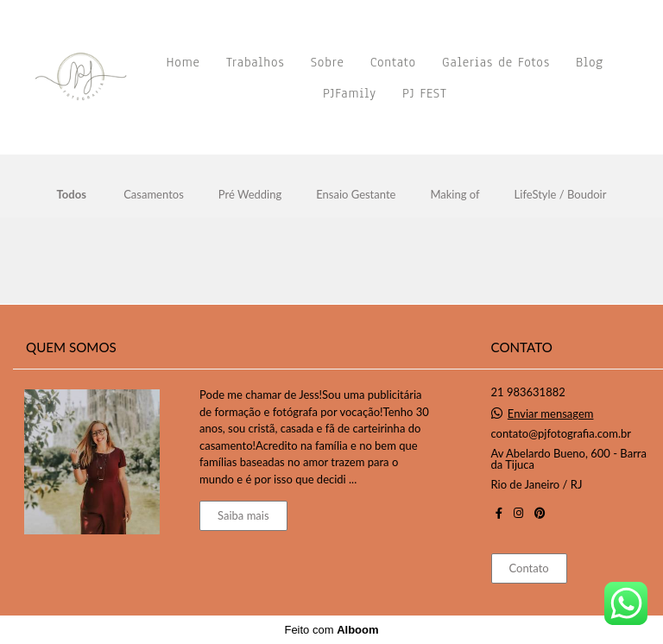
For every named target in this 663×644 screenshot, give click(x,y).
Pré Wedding (250, 195)
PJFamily (350, 93)
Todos (72, 195)
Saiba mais (243, 515)
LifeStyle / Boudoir (561, 195)
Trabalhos (256, 62)
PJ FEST (425, 93)
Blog (590, 62)
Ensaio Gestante (356, 195)
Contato (393, 62)
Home (183, 62)
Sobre (328, 62)
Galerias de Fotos (496, 62)
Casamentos (154, 195)
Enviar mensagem (551, 414)
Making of (455, 195)
